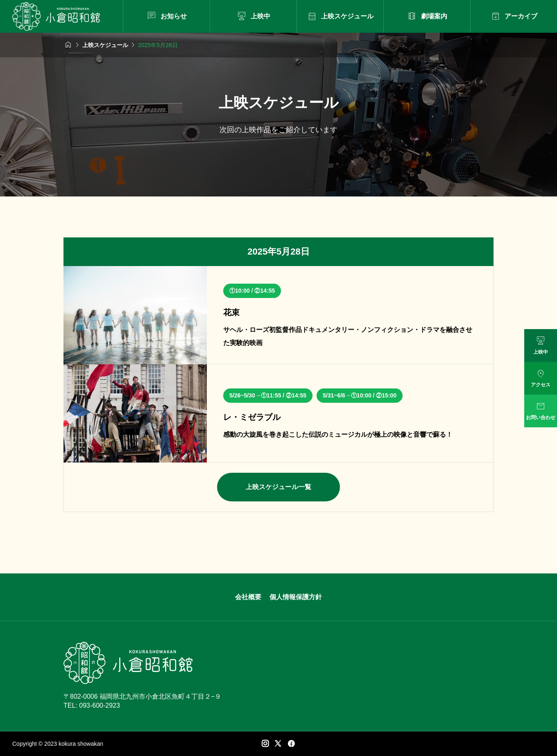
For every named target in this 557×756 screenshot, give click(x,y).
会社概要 (248, 597)
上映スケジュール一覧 (278, 487)
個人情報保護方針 (296, 597)
